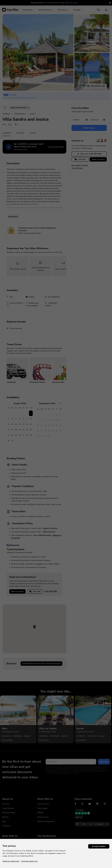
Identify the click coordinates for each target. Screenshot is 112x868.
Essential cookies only (29, 861)
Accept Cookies (99, 846)
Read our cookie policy (11, 861)
